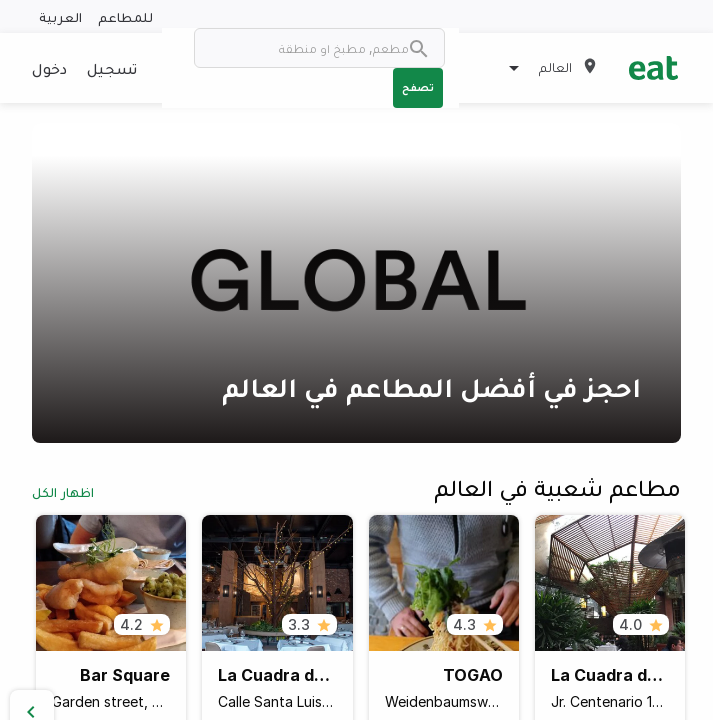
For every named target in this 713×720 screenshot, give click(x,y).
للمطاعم (125, 16)
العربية (60, 16)
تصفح (418, 87)
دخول (49, 68)
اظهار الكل (63, 491)
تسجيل (112, 68)
